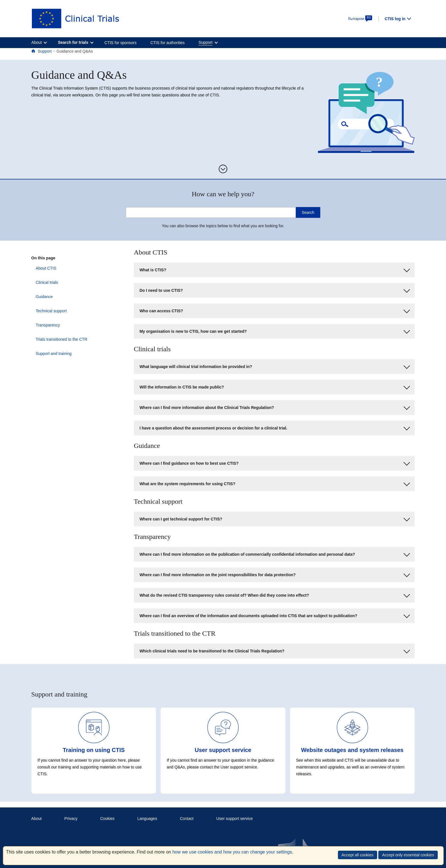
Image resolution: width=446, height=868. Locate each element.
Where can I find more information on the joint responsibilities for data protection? (275, 574)
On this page (43, 258)
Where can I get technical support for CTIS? (275, 518)
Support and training (49, 354)
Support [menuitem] (206, 42)
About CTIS (42, 268)
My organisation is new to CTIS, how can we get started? (275, 331)
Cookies (107, 819)
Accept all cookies (358, 855)
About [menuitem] (37, 42)
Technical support (47, 311)
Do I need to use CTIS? (275, 290)
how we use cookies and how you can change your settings (232, 852)
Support (45, 51)
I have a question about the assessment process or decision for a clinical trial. (275, 427)
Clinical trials (43, 282)
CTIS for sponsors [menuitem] (120, 43)
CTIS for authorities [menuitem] (168, 43)
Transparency (43, 325)
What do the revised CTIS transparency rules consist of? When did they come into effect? (275, 595)
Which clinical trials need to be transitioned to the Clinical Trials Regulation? (275, 650)
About (37, 819)
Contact (187, 819)
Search (308, 212)
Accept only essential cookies (408, 855)
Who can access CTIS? (275, 310)
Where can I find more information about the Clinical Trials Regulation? (275, 407)
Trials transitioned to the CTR (57, 339)
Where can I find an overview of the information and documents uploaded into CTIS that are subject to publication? (275, 615)
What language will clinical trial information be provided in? (275, 366)
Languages (147, 819)
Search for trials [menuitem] (73, 42)
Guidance (40, 297)
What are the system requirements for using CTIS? (275, 483)
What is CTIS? (275, 269)
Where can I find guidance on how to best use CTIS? (275, 463)
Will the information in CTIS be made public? (275, 386)
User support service (234, 819)
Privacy (71, 819)
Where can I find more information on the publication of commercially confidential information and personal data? (275, 554)
